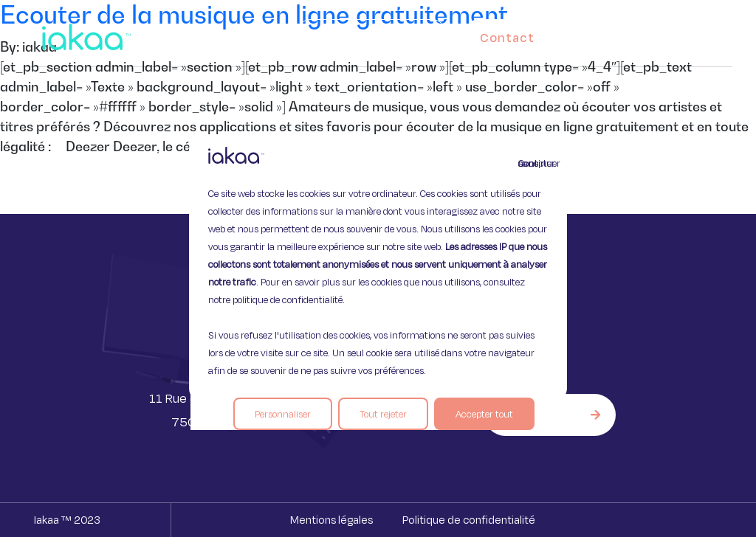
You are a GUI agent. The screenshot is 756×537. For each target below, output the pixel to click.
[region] (378, 268)
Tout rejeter (383, 414)
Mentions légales (331, 520)
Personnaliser (283, 414)
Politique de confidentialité (469, 520)
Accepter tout (484, 414)
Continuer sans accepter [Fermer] (527, 163)
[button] (707, 34)
